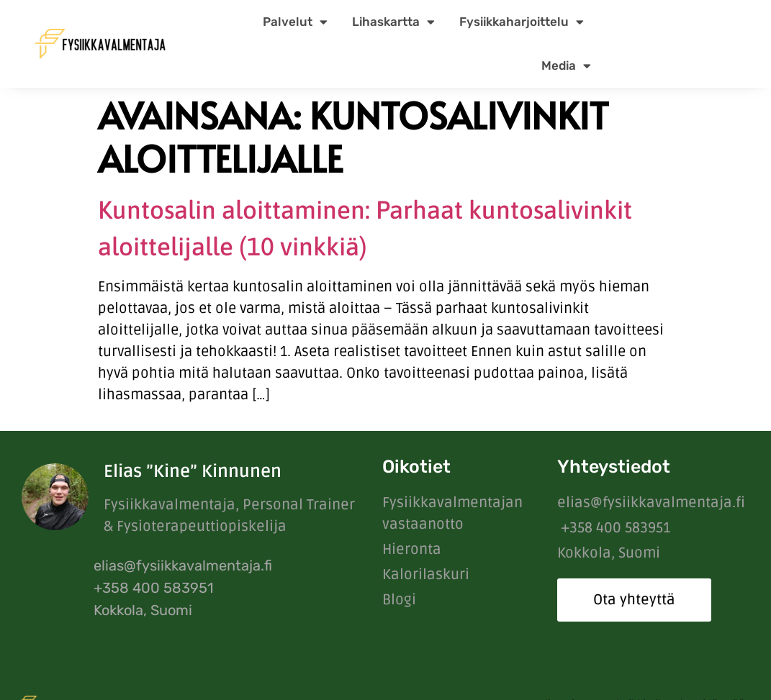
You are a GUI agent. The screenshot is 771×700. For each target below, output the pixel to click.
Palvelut (295, 22)
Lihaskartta (393, 22)
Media (566, 66)
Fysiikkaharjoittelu (522, 22)
